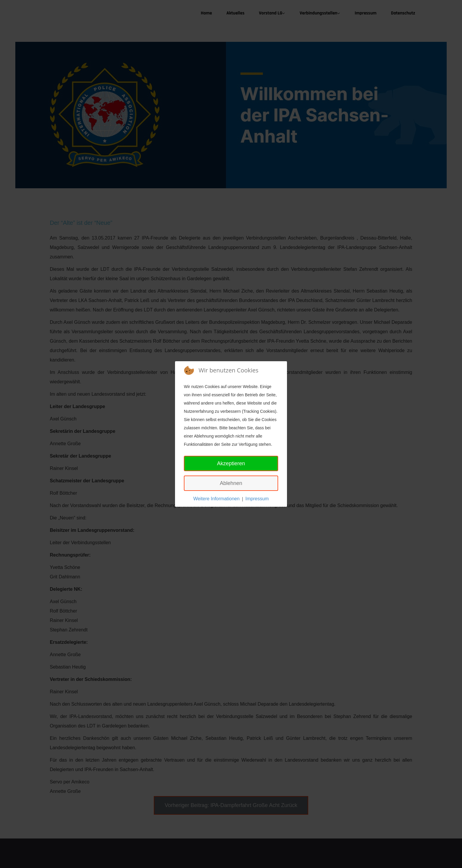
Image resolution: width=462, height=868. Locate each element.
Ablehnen (231, 483)
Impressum (257, 499)
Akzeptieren (231, 463)
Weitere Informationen (216, 499)
